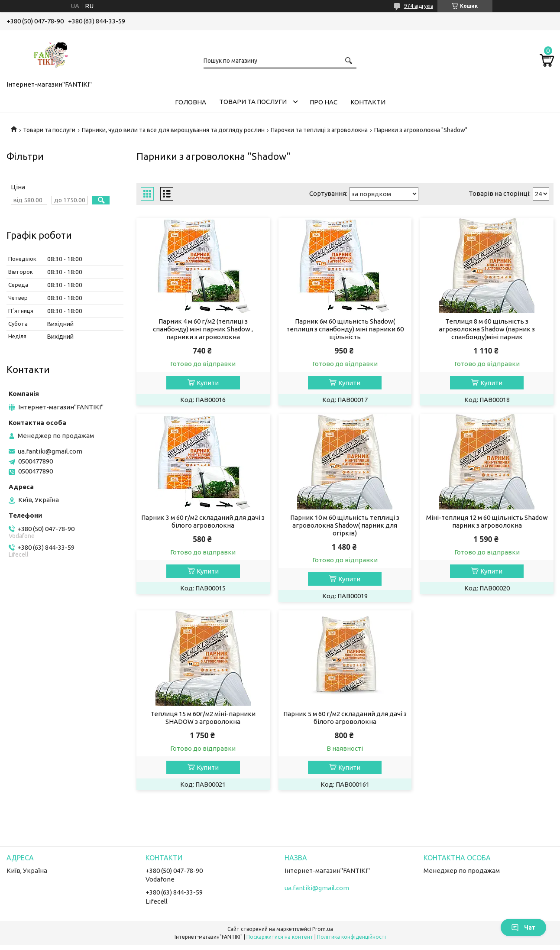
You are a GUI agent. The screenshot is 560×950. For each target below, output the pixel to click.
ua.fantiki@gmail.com (50, 451)
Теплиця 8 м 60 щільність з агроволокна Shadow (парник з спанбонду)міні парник (487, 329)
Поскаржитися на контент (280, 937)
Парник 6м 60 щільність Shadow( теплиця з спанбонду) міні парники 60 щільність (345, 329)
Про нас (324, 102)
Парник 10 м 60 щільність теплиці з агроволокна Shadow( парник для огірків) (345, 525)
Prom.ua (323, 929)
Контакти (368, 102)
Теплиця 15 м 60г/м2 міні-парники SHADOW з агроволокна (203, 718)
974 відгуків (419, 6)
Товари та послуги (253, 102)
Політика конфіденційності (351, 937)
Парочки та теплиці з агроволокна (319, 130)
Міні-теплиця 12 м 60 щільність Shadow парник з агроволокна (487, 521)
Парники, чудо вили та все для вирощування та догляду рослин (173, 130)
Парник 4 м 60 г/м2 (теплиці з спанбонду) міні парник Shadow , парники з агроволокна (203, 329)
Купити (208, 383)
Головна (191, 102)
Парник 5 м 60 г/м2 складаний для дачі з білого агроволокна (345, 718)
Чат (523, 927)
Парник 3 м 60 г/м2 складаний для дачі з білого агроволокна (203, 521)
